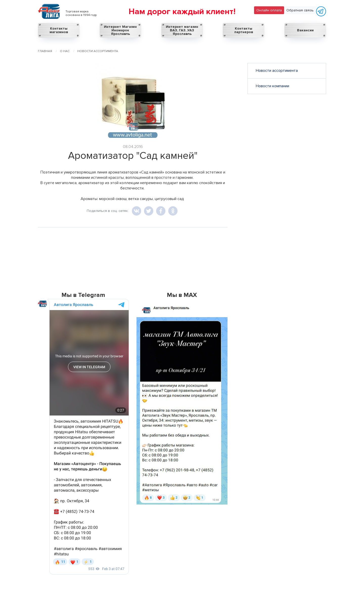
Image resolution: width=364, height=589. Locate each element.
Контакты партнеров (244, 30)
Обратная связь (300, 10)
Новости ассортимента (277, 71)
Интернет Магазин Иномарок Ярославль (120, 30)
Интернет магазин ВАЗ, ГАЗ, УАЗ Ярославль (182, 30)
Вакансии (305, 30)
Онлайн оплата (269, 10)
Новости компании (272, 86)
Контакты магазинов (59, 30)
